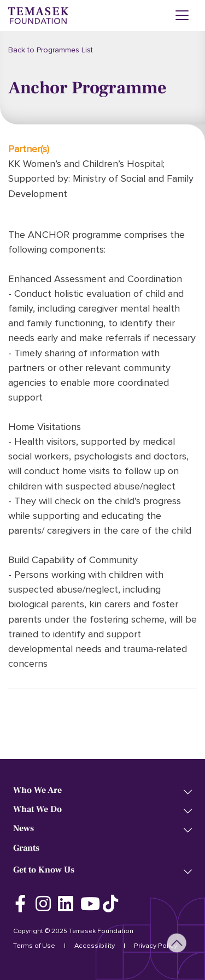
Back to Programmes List (51, 50)
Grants (26, 848)
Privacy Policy (156, 946)
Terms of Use (34, 946)
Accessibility (95, 946)
